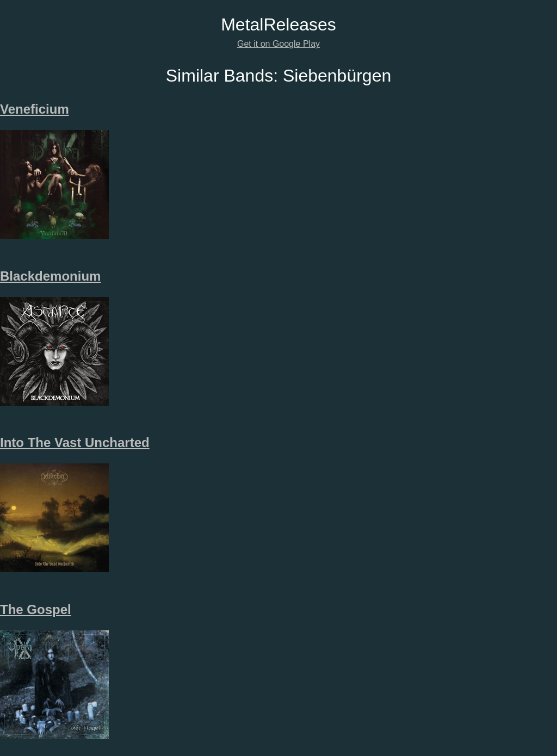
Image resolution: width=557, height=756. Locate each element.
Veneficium (35, 109)
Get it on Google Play (278, 44)
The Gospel (36, 609)
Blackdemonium (50, 276)
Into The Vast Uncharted (75, 442)
